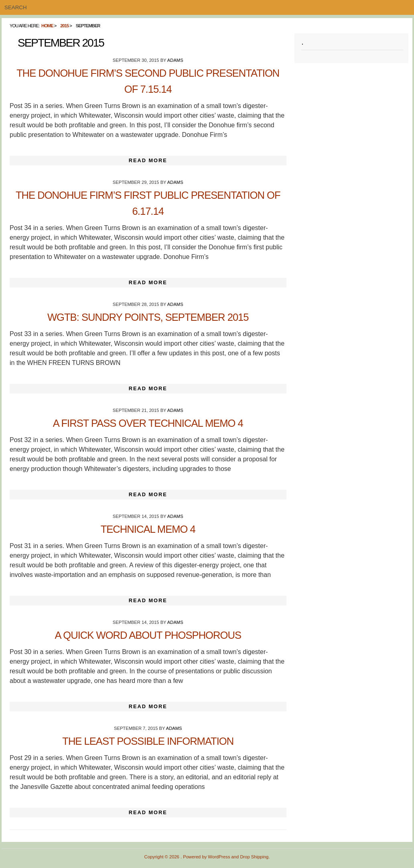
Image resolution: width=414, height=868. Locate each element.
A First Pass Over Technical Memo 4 (148, 423)
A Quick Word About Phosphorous (148, 635)
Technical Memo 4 (148, 529)
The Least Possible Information (148, 741)
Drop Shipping (254, 857)
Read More (148, 160)
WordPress (219, 857)
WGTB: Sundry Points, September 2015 (148, 317)
